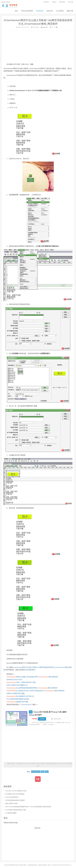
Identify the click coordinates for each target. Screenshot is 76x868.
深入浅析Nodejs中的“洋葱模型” (15, 794)
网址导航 (62, 2)
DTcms (61, 865)
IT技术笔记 (40, 11)
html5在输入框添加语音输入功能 (16, 810)
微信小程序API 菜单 (11, 803)
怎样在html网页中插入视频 (16, 693)
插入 (47, 772)
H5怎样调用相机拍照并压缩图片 (15, 800)
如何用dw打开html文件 (14, 679)
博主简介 (47, 2)
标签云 (54, 2)
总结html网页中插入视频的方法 (17, 685)
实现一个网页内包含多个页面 (21, 682)
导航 (43, 772)
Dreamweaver (26, 704)
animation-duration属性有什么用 (16, 791)
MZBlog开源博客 (27, 11)
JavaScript (45, 27)
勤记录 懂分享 (6, 2)
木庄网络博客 (30, 670)
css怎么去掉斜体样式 (12, 797)
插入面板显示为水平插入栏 (20, 696)
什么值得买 (60, 11)
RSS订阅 (70, 2)
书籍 (31, 712)
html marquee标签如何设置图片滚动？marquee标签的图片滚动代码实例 (28, 807)
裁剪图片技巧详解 (17, 702)
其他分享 (50, 11)
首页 (16, 11)
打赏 (38, 779)
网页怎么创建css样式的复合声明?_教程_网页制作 (32, 677)
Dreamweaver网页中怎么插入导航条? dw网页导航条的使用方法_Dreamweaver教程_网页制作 (38, 22)
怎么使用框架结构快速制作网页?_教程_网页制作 (32, 688)
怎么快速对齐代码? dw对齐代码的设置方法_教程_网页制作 (36, 691)
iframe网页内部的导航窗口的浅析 (18, 699)
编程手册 (70, 11)
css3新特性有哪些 (11, 813)
